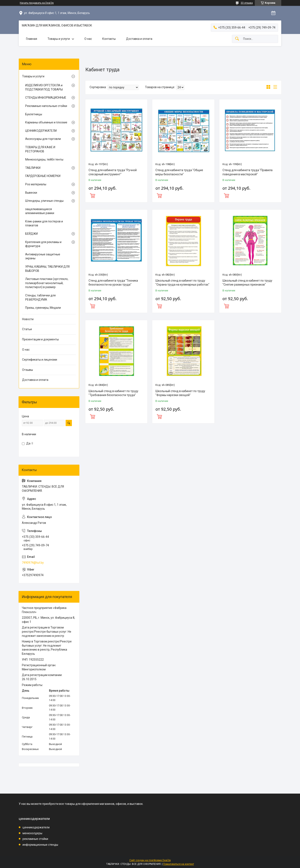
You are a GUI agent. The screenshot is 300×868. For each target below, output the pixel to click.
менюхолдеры (32, 833)
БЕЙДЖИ (31, 234)
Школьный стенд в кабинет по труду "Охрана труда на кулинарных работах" (182, 283)
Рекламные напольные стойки (46, 106)
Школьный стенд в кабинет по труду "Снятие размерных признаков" (247, 283)
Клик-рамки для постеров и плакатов (44, 223)
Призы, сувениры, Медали (43, 308)
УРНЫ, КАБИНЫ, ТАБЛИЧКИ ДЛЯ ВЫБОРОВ (47, 269)
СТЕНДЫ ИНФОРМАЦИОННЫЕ (46, 98)
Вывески (31, 193)
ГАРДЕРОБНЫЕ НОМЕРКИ (43, 176)
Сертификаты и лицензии (40, 360)
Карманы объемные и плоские (46, 122)
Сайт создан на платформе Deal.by (150, 860)
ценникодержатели (36, 827)
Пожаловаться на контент (179, 864)
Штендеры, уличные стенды (44, 201)
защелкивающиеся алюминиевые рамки (40, 211)
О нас (88, 39)
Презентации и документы (40, 339)
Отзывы (27, 370)
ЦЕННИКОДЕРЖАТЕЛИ (41, 131)
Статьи (27, 329)
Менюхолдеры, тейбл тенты (44, 159)
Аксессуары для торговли (43, 139)
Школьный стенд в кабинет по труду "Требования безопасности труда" (113, 393)
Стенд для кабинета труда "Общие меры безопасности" (179, 172)
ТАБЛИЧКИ (33, 168)
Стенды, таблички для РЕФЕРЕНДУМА (40, 297)
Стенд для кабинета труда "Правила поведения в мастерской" (247, 172)
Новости (28, 319)
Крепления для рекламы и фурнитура (43, 244)
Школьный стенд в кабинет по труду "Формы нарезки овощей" (180, 393)
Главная (32, 39)
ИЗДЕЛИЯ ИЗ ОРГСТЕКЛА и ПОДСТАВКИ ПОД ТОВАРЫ (44, 87)
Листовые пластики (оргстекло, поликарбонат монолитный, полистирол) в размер (47, 283)
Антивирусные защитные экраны (43, 256)
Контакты (109, 39)
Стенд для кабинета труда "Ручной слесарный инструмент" (113, 172)
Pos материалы (36, 184)
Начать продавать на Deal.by (37, 3)
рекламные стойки (35, 839)
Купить (116, 195)
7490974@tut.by (33, 563)
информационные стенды (40, 845)
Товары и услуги (59, 39)
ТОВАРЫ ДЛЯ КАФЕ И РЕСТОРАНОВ (40, 149)
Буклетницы (34, 114)
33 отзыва (247, 3)
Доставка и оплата (139, 39)
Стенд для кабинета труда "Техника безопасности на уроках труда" (113, 283)
